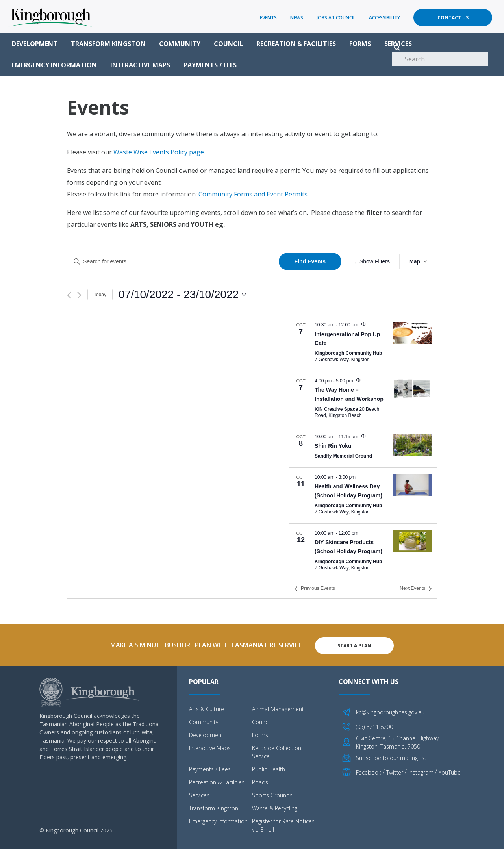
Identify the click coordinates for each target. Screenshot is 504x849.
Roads (260, 781)
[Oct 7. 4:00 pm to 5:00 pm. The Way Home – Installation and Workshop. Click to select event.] (363, 399)
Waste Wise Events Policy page (159, 152)
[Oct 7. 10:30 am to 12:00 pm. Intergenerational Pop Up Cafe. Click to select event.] (363, 343)
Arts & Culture (207, 708)
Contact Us (453, 18)
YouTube (450, 771)
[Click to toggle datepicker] (182, 295)
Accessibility (384, 18)
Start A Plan (354, 644)
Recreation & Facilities (296, 44)
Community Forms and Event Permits (253, 194)
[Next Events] (79, 295)
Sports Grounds (272, 794)
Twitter (395, 771)
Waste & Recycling (275, 807)
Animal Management (278, 708)
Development (35, 44)
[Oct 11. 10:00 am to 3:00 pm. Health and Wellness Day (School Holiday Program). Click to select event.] (363, 496)
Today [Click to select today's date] (100, 295)
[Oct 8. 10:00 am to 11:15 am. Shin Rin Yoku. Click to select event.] (363, 447)
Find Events (310, 261)
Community (180, 44)
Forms (360, 44)
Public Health (269, 768)
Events (268, 18)
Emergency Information (54, 65)
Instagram (421, 771)
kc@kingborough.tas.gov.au (390, 711)
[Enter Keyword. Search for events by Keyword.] (173, 262)
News (297, 18)
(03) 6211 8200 (374, 725)
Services (398, 44)
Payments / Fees (210, 65)
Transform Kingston (108, 44)
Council (228, 44)
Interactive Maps (140, 65)
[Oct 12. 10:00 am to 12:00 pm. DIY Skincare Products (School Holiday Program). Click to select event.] (363, 551)
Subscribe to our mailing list (391, 756)
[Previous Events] (69, 295)
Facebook (369, 771)
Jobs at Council (336, 18)
